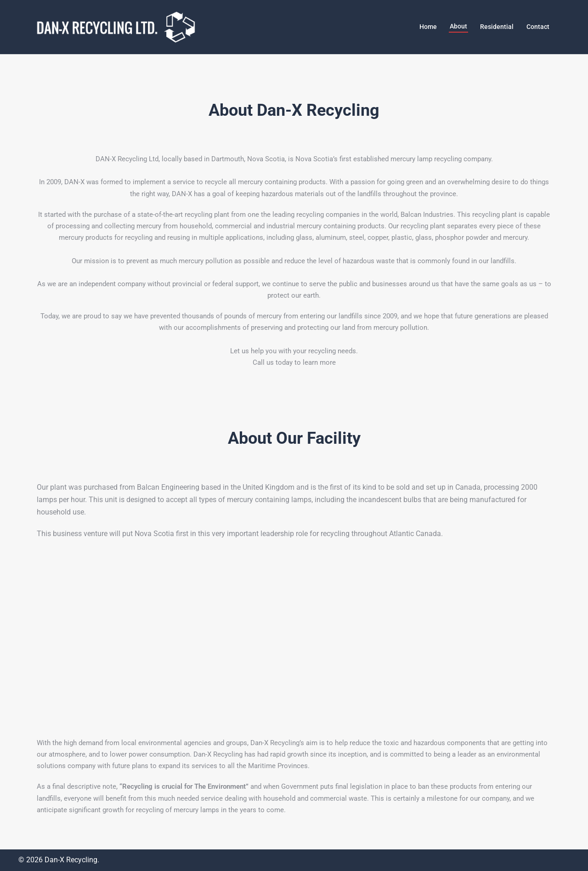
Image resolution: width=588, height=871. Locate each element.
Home (428, 27)
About (458, 26)
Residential (497, 27)
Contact (538, 27)
